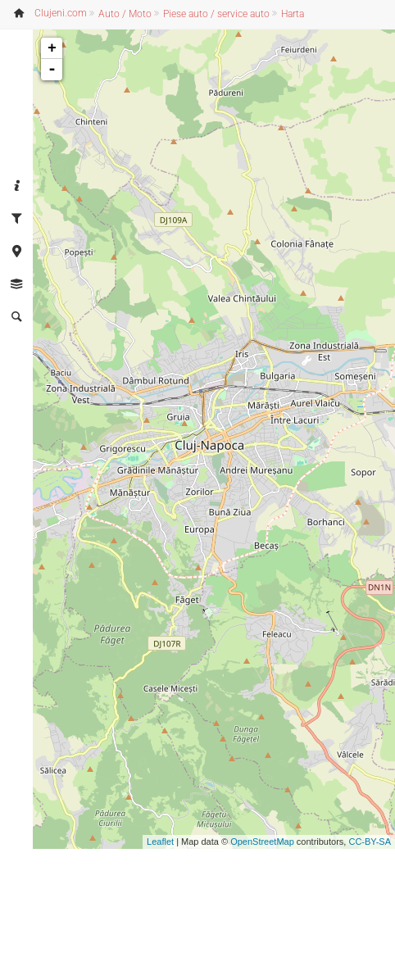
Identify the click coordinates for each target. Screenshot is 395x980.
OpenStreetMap (262, 842)
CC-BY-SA (370, 842)
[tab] (16, 187)
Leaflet (160, 842)
